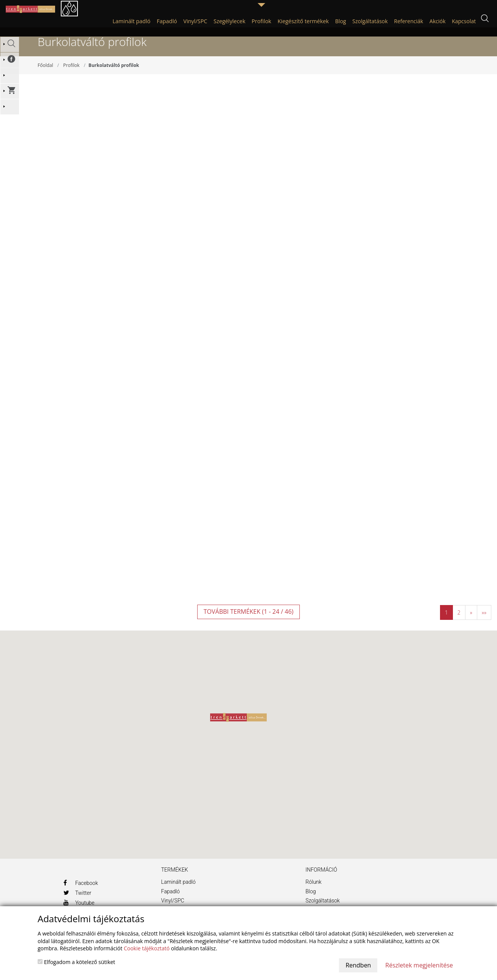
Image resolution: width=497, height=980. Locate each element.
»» (484, 622)
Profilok (261, 21)
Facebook (81, 892)
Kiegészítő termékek (303, 21)
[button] (238, 727)
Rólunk (313, 891)
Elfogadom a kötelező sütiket (76, 962)
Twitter (78, 902)
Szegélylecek (230, 21)
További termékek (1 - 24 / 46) (249, 621)
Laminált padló (131, 21)
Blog (311, 901)
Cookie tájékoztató (147, 948)
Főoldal (45, 74)
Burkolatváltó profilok (114, 74)
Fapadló (167, 21)
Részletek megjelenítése (419, 965)
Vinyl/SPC (195, 21)
